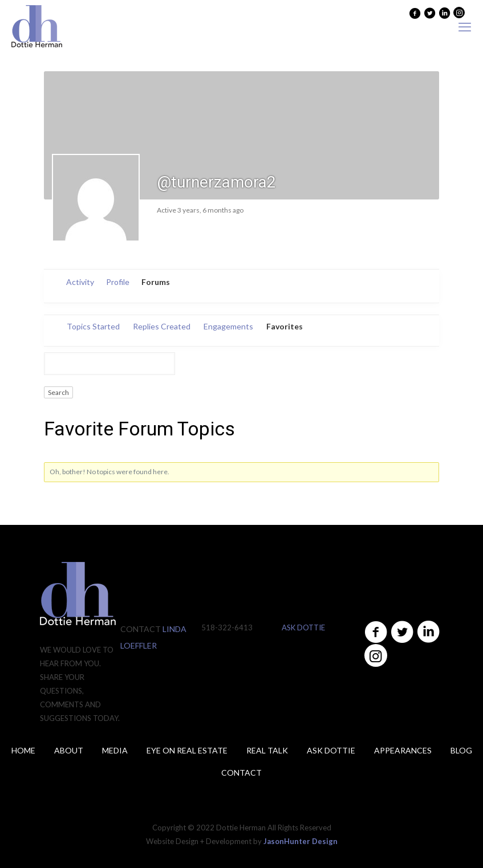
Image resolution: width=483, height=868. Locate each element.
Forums (156, 282)
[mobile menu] (465, 27)
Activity (80, 282)
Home (23, 750)
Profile (118, 282)
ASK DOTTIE (303, 627)
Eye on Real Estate (187, 750)
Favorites (285, 326)
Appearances (403, 750)
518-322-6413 (227, 627)
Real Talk (267, 750)
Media (115, 750)
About (69, 750)
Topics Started (93, 326)
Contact (241, 773)
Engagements (228, 326)
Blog (461, 750)
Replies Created (162, 326)
